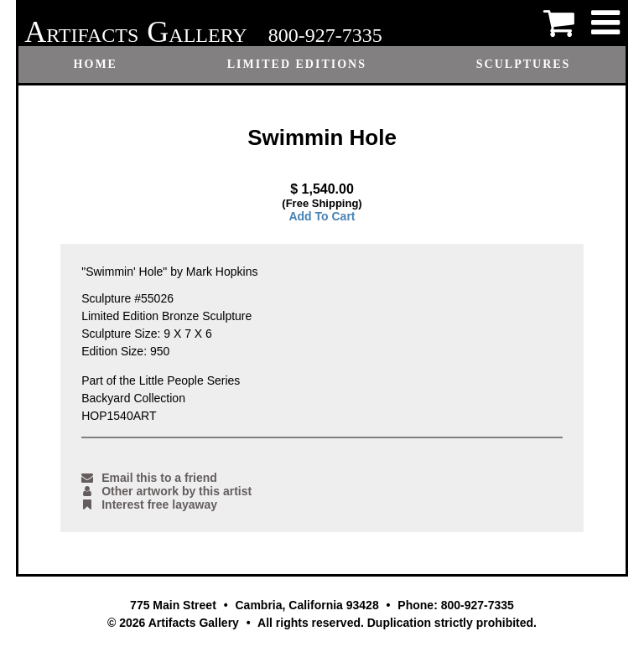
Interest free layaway (149, 505)
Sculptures (524, 64)
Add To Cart (322, 216)
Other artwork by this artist (166, 491)
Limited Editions (297, 64)
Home (96, 64)
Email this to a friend (149, 478)
